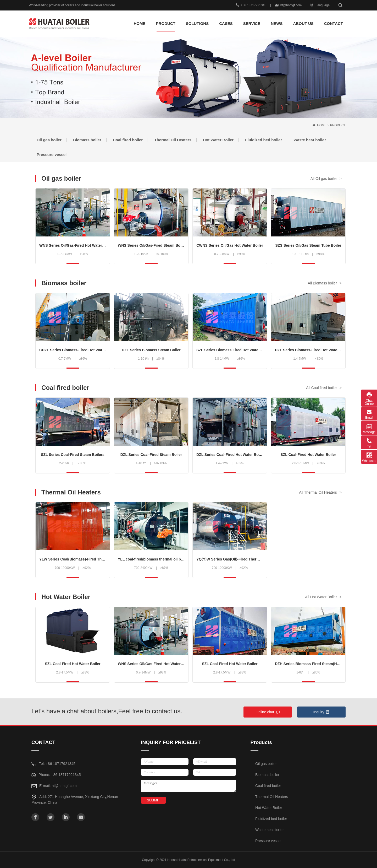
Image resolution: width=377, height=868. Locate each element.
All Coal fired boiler (321, 388)
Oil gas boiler (49, 140)
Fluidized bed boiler (264, 140)
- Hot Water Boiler (268, 808)
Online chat (268, 712)
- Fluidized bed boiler (270, 819)
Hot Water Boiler (218, 140)
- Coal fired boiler (267, 786)
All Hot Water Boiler (321, 597)
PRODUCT (338, 125)
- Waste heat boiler (268, 830)
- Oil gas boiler (265, 764)
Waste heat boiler (310, 140)
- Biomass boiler (266, 775)
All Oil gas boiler (324, 179)
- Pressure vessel (267, 841)
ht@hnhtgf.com (288, 5)
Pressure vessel (52, 155)
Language (320, 5)
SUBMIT (153, 800)
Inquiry (321, 712)
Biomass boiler (87, 140)
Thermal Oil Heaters (173, 140)
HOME (139, 23)
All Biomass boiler (322, 283)
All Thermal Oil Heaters (318, 492)
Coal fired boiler (128, 140)
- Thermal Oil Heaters (271, 797)
